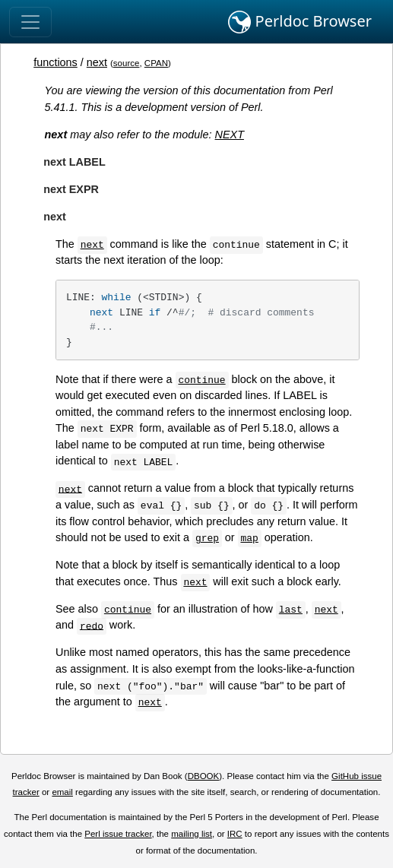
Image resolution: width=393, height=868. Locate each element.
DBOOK (204, 776)
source (127, 63)
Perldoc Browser (300, 22)
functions (55, 62)
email (62, 792)
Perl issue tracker (118, 834)
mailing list (192, 834)
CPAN (156, 63)
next (97, 62)
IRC (235, 834)
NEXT (230, 135)
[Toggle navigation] (30, 22)
